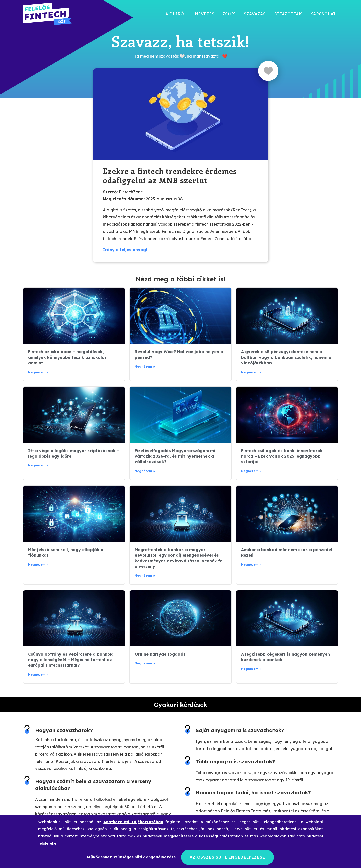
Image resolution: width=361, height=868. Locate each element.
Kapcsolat (323, 14)
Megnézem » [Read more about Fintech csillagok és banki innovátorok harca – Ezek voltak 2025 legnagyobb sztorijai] (251, 471)
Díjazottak (288, 14)
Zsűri (229, 14)
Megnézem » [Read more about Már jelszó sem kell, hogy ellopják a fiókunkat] (38, 564)
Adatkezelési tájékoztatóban (133, 822)
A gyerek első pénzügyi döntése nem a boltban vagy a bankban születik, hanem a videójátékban (286, 357)
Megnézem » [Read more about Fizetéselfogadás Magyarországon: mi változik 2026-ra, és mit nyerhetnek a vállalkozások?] (145, 471)
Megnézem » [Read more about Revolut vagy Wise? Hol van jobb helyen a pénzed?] (145, 366)
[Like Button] (268, 71)
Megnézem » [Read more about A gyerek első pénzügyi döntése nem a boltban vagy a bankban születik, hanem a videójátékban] (251, 372)
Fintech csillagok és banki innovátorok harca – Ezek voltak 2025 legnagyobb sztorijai (282, 456)
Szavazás (255, 14)
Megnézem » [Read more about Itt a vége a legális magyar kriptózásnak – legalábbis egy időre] (38, 465)
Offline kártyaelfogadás (160, 654)
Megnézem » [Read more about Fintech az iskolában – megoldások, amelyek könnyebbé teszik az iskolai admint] (38, 372)
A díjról (176, 14)
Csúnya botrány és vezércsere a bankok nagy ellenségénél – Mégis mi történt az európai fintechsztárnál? (70, 660)
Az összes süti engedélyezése (227, 857)
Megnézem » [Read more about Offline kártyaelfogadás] (145, 663)
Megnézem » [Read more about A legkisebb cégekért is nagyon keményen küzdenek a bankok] (251, 669)
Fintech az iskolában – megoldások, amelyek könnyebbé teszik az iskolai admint (67, 357)
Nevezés (205, 14)
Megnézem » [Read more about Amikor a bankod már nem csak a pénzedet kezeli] (251, 564)
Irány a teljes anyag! (125, 250)
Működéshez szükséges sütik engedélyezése (132, 857)
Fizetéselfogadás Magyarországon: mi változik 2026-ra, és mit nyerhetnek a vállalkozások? (175, 456)
